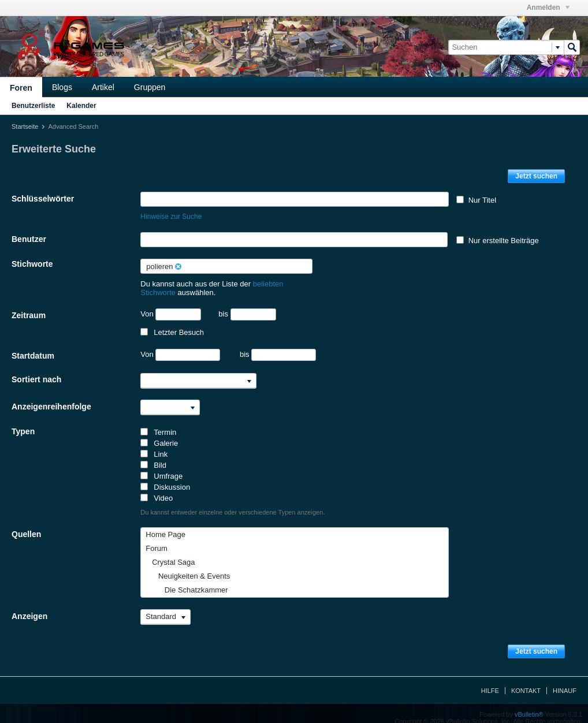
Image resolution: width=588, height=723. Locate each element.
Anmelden (548, 8)
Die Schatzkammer (187, 581)
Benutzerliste (33, 106)
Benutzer (29, 239)
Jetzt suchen (536, 176)
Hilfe (490, 682)
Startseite (25, 126)
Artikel (103, 87)
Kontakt (526, 682)
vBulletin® (529, 706)
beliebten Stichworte (287, 284)
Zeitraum (29, 307)
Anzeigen (29, 608)
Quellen (26, 526)
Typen (23, 423)
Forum (157, 540)
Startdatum (33, 347)
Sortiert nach (36, 371)
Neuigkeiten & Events (188, 567)
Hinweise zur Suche (171, 217)
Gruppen (150, 87)
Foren (21, 88)
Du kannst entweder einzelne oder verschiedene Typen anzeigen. (232, 504)
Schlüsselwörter (43, 199)
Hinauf (565, 682)
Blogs (62, 87)
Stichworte (32, 264)
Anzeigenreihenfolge (51, 398)
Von (171, 306)
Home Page (165, 526)
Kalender (81, 106)
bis (247, 305)
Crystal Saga (170, 554)
